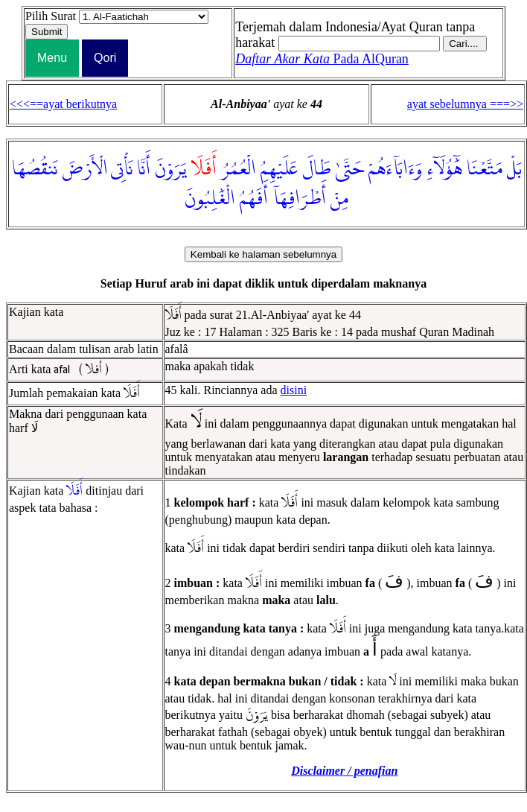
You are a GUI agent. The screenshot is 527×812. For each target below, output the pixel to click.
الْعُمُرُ (239, 169)
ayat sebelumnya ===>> (465, 104)
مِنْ (339, 199)
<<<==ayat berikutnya (63, 104)
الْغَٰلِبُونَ (210, 199)
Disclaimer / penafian (344, 771)
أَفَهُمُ (254, 199)
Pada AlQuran (322, 59)
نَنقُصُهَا (35, 169)
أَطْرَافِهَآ (299, 199)
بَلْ (514, 169)
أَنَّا (144, 169)
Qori (105, 58)
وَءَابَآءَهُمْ (395, 169)
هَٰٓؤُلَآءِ (444, 169)
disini (294, 390)
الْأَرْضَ (85, 169)
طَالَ (316, 169)
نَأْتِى (122, 169)
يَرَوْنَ (171, 169)
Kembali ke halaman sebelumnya (263, 254)
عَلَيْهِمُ (279, 169)
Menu (52, 58)
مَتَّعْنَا (485, 169)
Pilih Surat (51, 16)
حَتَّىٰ (349, 169)
